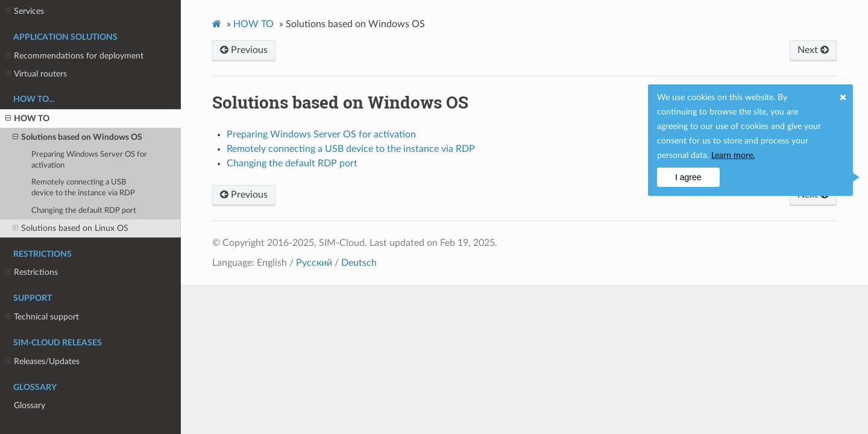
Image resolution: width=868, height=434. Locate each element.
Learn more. (733, 156)
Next (813, 50)
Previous (244, 50)
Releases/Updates (42, 362)
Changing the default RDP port (84, 211)
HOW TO (27, 119)
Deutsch (359, 263)
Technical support (42, 317)
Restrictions (32, 272)
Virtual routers (36, 74)
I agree (688, 177)
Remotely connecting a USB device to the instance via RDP (83, 188)
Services (25, 11)
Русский (314, 263)
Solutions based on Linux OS (71, 228)
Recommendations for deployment (74, 56)
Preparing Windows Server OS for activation (89, 160)
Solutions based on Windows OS (77, 137)
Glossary (30, 405)
